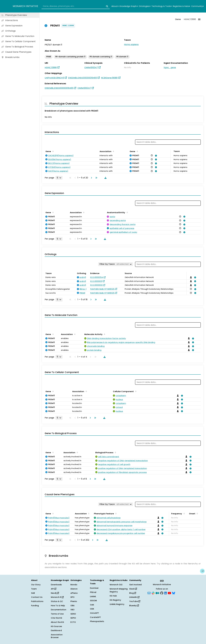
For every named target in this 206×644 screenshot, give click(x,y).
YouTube (135, 601)
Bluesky (134, 606)
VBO (72, 610)
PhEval (93, 592)
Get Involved (135, 585)
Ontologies (145, 6)
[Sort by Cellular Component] (135, 391)
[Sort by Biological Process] (115, 452)
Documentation (59, 610)
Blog (133, 593)
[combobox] (76, 6)
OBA (72, 606)
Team (34, 589)
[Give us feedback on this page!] (202, 571)
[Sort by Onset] (197, 513)
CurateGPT (95, 617)
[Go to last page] (96, 178)
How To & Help (58, 606)
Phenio (74, 601)
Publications (37, 601)
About (115, 6)
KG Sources (56, 626)
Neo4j (55, 593)
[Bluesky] (174, 593)
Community (197, 6)
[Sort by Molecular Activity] (104, 334)
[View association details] (156, 156)
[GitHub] (162, 593)
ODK (92, 609)
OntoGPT (94, 613)
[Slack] (153, 593)
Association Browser (57, 636)
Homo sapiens (131, 44)
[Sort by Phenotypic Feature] (115, 513)
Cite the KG (56, 618)
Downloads (56, 585)
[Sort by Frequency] (184, 513)
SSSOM (93, 601)
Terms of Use (57, 614)
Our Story (36, 585)
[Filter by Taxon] (116, 264)
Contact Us (37, 597)
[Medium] (157, 593)
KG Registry (115, 600)
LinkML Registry (117, 604)
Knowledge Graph (129, 6)
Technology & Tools (162, 6)
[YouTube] (169, 593)
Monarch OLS (116, 585)
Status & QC (57, 601)
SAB (33, 593)
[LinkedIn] (166, 593)
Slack (133, 589)
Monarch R (57, 597)
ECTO (73, 622)
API (54, 589)
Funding (35, 606)
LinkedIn (134, 597)
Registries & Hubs (181, 6)
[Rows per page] (59, 178)
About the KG (57, 622)
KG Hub (113, 596)
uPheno (74, 593)
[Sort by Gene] (53, 151)
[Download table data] (105, 178)
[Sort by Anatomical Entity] (127, 212)
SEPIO (73, 618)
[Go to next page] (91, 178)
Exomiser (94, 588)
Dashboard (56, 630)
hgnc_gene (170, 67)
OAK (92, 605)
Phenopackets (97, 621)
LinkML (93, 596)
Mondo (74, 585)
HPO (72, 597)
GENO (73, 614)
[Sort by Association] (113, 151)
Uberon (74, 589)
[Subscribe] (149, 593)
